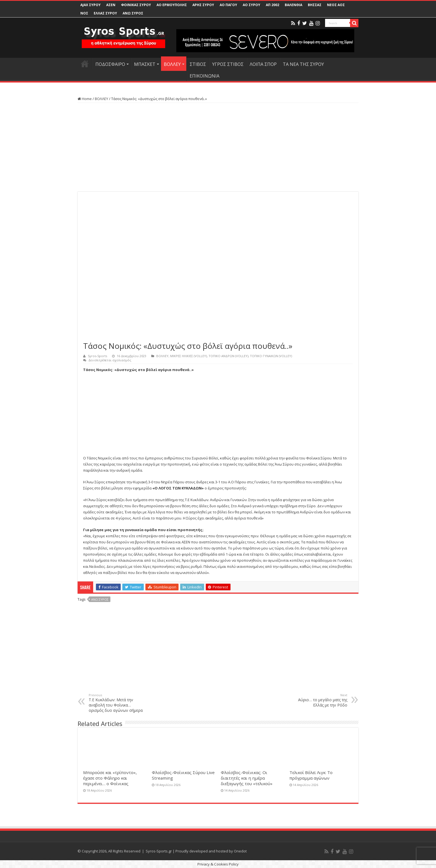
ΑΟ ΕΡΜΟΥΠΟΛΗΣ (172, 5)
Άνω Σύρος (100, 599)
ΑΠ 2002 (272, 5)
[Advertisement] (218, 147)
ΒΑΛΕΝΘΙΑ (293, 5)
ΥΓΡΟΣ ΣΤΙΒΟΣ (228, 64)
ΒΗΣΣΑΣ (315, 5)
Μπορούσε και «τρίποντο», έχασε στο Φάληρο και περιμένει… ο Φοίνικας (110, 778)
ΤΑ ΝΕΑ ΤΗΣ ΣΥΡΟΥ (303, 64)
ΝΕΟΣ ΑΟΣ (336, 5)
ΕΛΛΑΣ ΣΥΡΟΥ (105, 13)
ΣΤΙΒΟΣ (198, 64)
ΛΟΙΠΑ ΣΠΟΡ (263, 64)
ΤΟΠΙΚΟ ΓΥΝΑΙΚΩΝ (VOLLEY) (271, 356)
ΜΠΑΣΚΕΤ (145, 64)
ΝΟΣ (84, 13)
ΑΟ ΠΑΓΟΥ (228, 5)
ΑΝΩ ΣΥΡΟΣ (133, 13)
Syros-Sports (97, 356)
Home (85, 99)
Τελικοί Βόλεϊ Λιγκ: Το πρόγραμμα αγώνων (311, 775)
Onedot (240, 851)
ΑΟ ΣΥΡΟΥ (252, 5)
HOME (85, 64)
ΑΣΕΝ (111, 5)
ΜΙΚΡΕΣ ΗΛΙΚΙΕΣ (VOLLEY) (189, 356)
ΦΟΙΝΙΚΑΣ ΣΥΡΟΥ (136, 5)
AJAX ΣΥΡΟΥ (91, 5)
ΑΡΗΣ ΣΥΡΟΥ (203, 5)
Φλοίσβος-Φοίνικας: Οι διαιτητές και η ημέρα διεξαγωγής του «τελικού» (247, 778)
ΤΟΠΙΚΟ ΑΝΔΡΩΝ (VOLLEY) (228, 356)
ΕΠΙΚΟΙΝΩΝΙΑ (205, 76)
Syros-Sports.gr (159, 851)
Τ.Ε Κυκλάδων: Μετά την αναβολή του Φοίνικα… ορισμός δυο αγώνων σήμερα (117, 703)
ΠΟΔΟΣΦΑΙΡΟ (110, 64)
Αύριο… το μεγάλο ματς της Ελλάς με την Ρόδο (319, 700)
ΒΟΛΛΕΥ (172, 64)
